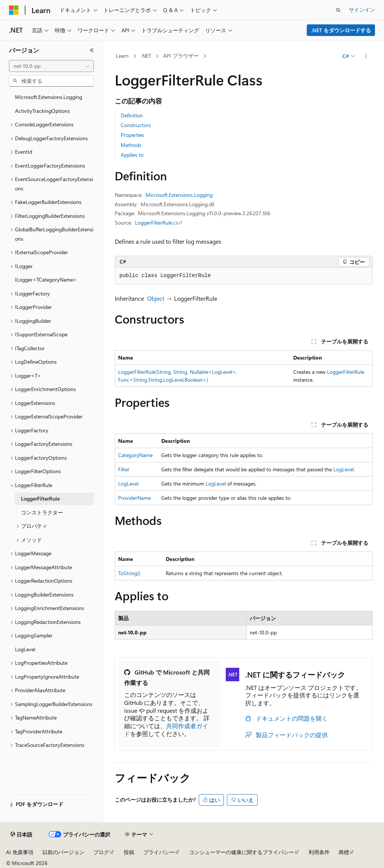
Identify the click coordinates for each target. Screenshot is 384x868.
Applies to (132, 155)
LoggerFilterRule (346, 372)
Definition (132, 115)
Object (156, 298)
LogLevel (343, 469)
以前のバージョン (63, 852)
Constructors (136, 125)
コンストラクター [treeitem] (42, 512)
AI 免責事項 (20, 852)
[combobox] (51, 66)
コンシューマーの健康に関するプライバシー (241, 852)
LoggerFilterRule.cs (157, 223)
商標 (344, 852)
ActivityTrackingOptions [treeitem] (42, 111)
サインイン (362, 10)
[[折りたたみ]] (92, 50)
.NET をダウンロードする (341, 30)
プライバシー (159, 852)
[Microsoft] (14, 10)
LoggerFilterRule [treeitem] (40, 498)
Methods (131, 145)
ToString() (129, 573)
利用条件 (319, 852)
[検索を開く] (338, 10)
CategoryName (135, 455)
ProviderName (134, 498)
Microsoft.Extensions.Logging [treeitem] (49, 97)
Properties (132, 135)
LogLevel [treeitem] (25, 649)
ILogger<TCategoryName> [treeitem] (46, 280)
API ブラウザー (181, 56)
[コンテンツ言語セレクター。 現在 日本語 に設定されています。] (21, 835)
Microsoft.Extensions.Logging (179, 195)
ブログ (101, 852)
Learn (122, 56)
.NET (146, 56)
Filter (124, 469)
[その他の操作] (366, 56)
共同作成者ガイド (166, 730)
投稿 (129, 852)
